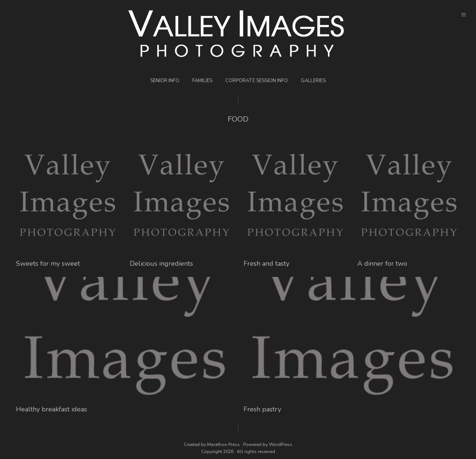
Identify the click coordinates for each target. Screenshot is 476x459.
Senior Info (165, 81)
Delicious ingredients (161, 264)
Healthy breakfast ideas (52, 409)
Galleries (313, 81)
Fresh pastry (262, 409)
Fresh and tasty (266, 264)
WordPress (281, 445)
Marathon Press (223, 445)
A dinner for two (382, 264)
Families (202, 81)
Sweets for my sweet (48, 264)
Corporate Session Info (257, 81)
